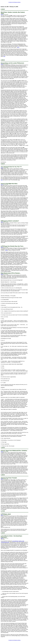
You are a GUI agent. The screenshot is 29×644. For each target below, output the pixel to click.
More (18, 47)
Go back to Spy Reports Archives (14, 2)
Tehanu (2, 15)
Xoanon (2, 538)
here (4, 56)
